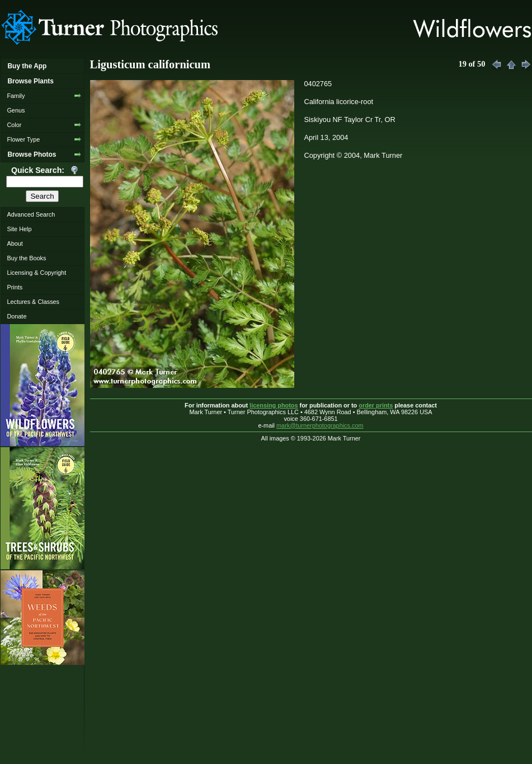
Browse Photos (32, 154)
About (15, 243)
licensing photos (274, 405)
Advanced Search (31, 214)
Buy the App (27, 66)
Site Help (19, 229)
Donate (17, 316)
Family (16, 96)
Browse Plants (30, 81)
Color (14, 125)
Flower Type (23, 139)
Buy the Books (26, 258)
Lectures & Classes (33, 302)
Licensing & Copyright (36, 273)
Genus (16, 110)
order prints (376, 405)
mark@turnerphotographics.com (320, 425)
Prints (15, 287)
